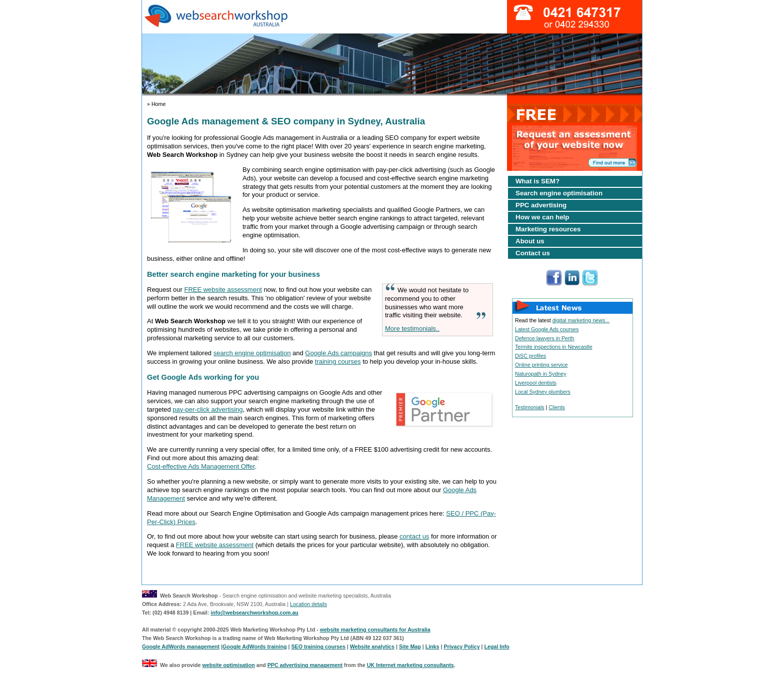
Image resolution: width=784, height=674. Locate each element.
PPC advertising (541, 205)
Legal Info (497, 647)
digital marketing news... (581, 320)
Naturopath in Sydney (540, 374)
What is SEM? (537, 181)
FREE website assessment (223, 290)
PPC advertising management (305, 665)
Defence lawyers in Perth (544, 338)
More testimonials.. (412, 329)
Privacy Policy (461, 647)
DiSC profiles (530, 356)
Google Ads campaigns (338, 353)
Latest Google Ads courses (547, 329)
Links (432, 647)
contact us (414, 536)
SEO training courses (318, 647)
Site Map (410, 647)
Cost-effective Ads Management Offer (201, 466)
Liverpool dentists (536, 383)
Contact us (533, 253)
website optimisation (228, 665)
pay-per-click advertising (207, 409)
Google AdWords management (181, 647)
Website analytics (372, 647)
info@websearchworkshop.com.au (254, 613)
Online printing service (541, 365)
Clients (557, 407)
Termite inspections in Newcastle (554, 347)
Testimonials (530, 407)
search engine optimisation (252, 353)
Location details (308, 604)
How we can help (542, 217)
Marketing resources (548, 229)
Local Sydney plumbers (543, 392)
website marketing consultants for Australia (375, 630)
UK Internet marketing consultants (410, 665)
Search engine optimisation (559, 193)
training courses (338, 361)
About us (530, 241)
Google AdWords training (254, 647)
